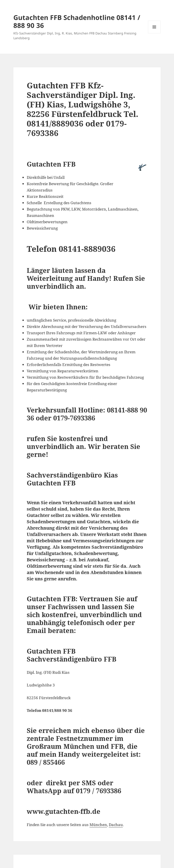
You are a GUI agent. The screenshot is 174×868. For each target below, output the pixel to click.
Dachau (116, 825)
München (98, 825)
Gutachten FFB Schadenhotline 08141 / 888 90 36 (77, 21)
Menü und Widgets (154, 33)
